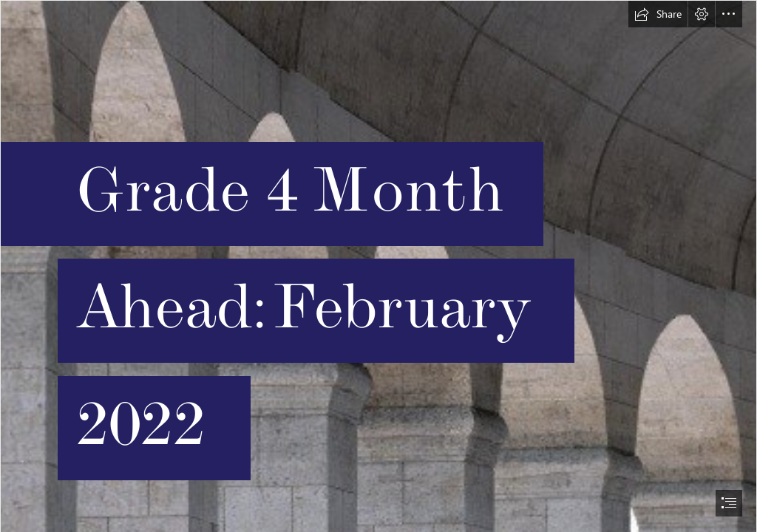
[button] (658, 14)
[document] (378, 266)
